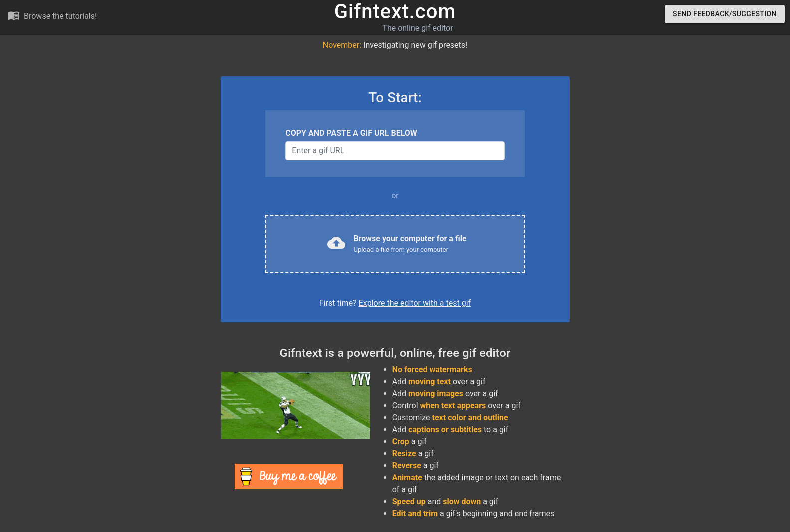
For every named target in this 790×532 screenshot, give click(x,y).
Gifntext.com (395, 12)
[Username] (395, 151)
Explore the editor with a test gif (415, 303)
